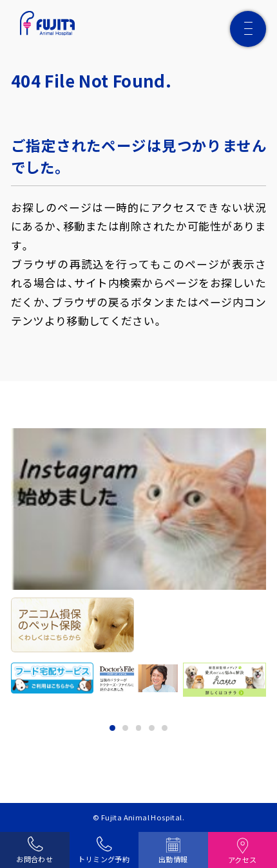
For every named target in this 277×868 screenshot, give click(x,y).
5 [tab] (165, 728)
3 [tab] (139, 728)
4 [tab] (152, 728)
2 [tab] (125, 728)
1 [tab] (112, 728)
